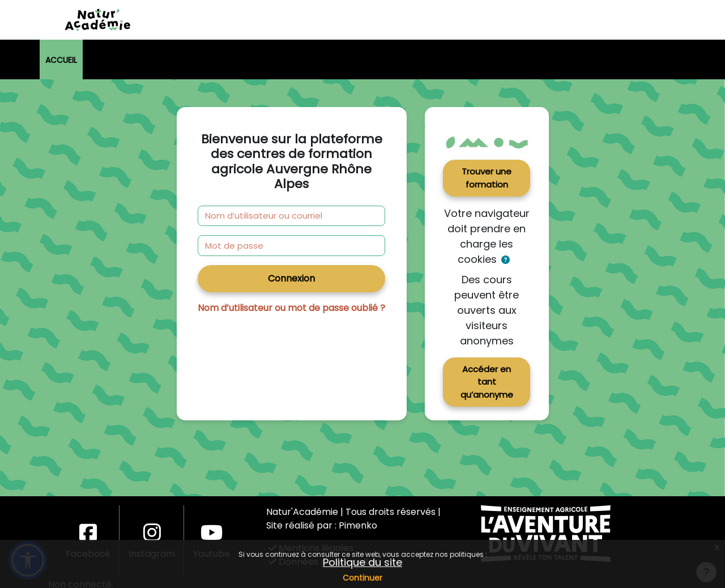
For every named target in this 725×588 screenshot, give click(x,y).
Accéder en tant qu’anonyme (487, 382)
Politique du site (362, 562)
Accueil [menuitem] (61, 60)
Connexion (291, 278)
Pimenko (358, 525)
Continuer (362, 578)
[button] (506, 260)
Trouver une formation (487, 178)
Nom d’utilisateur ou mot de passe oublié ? (291, 308)
